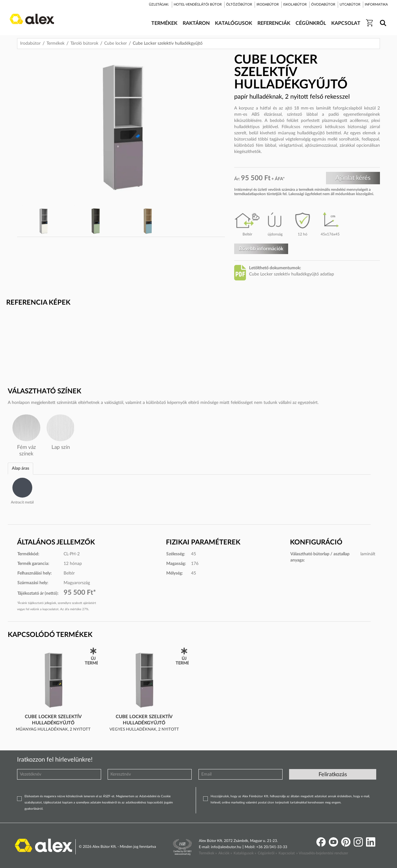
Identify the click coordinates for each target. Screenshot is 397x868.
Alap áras (20, 468)
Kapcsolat (287, 853)
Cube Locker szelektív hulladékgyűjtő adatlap (292, 274)
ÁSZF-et (109, 796)
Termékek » (208, 853)
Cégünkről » (267, 853)
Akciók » (225, 853)
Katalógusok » (245, 853)
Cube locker (116, 43)
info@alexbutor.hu (226, 847)
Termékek (56, 43)
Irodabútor (30, 43)
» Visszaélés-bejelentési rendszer (322, 853)
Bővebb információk (261, 249)
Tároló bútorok (84, 43)
